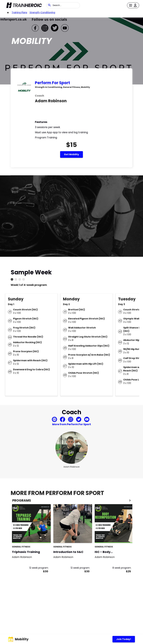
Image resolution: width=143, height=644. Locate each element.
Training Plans (19, 12)
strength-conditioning (42, 12)
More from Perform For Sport (72, 424)
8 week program (122, 568)
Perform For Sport (52, 83)
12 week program (39, 568)
